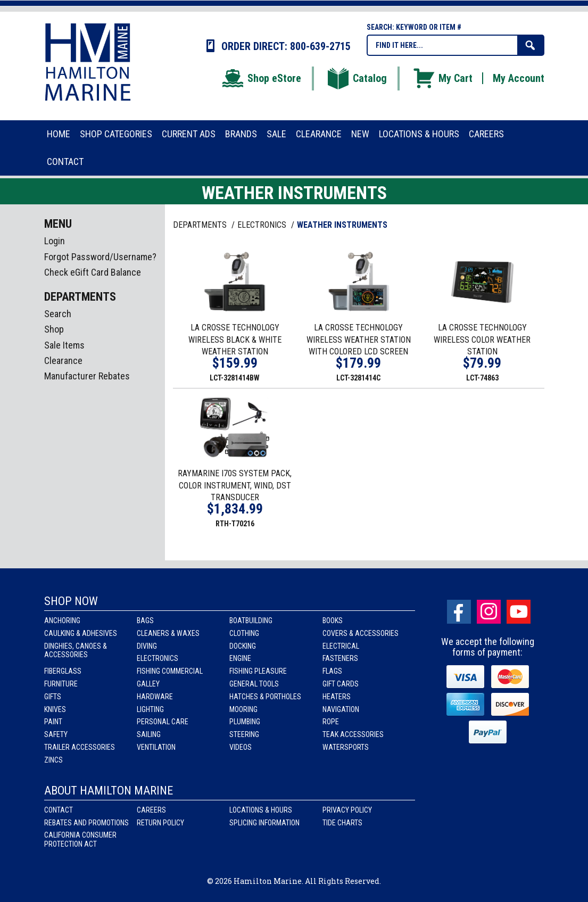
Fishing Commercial (170, 671)
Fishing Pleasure (258, 671)
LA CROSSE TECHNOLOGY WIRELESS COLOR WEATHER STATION (482, 340)
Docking (243, 646)
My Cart (442, 78)
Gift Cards (341, 684)
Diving (147, 646)
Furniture (61, 684)
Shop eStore (261, 78)
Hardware (155, 697)
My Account (519, 78)
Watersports (346, 747)
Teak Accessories (353, 734)
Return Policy (160, 823)
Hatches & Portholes (265, 697)
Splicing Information (264, 823)
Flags (332, 671)
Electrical (341, 646)
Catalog (357, 78)
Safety (56, 734)
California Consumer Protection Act (80, 839)
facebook (459, 612)
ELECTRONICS (263, 225)
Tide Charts (342, 823)
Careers (151, 810)
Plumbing (245, 722)
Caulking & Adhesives (81, 633)
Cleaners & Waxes (168, 633)
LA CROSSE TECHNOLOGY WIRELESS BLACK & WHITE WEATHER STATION (235, 340)
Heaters (337, 697)
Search (58, 314)
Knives (55, 709)
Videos (241, 747)
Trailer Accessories (80, 747)
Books (333, 620)
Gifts (53, 697)
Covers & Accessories (361, 633)
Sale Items (64, 345)
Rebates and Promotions (86, 823)
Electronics (158, 658)
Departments (201, 225)
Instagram (489, 612)
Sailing (149, 734)
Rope (331, 722)
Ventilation (156, 747)
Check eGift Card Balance (93, 272)
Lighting (150, 709)
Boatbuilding (251, 620)
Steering (244, 734)
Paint (53, 722)
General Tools (254, 684)
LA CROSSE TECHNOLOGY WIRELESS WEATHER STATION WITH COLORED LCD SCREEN (359, 340)
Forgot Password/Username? (100, 257)
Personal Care (163, 722)
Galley (148, 684)
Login (55, 241)
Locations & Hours (261, 810)
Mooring (243, 709)
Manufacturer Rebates (87, 376)
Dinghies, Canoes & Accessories (76, 651)
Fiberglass (63, 671)
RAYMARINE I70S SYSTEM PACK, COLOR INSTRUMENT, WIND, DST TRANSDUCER (235, 486)
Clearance (63, 361)
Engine (240, 658)
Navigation (341, 709)
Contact (59, 810)
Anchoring (62, 620)
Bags (145, 620)
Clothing (244, 633)
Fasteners (340, 658)
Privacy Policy (347, 810)
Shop (54, 329)
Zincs (53, 760)
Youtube (519, 612)
